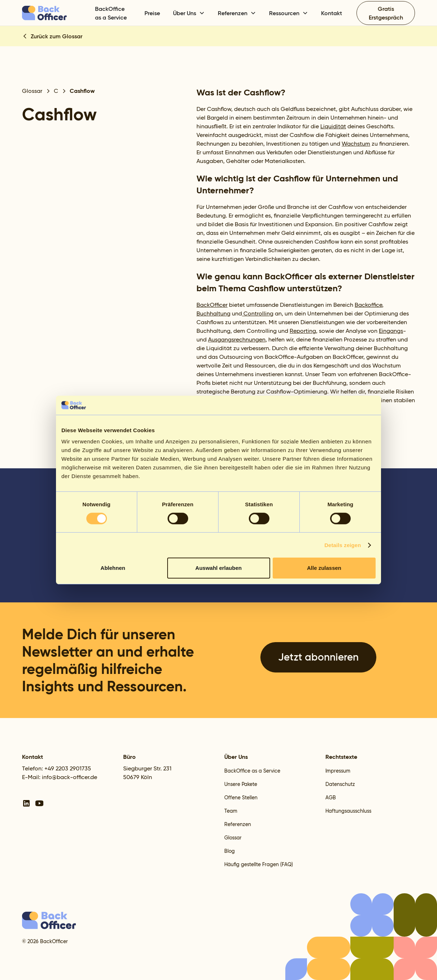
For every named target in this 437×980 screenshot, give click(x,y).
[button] (189, 13)
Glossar (233, 838)
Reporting (303, 331)
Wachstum (356, 144)
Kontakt (332, 13)
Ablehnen (113, 568)
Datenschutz (340, 784)
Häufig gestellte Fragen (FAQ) (259, 864)
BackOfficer (212, 305)
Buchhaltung (213, 313)
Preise (152, 13)
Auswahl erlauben (218, 568)
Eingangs (391, 331)
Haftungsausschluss (348, 811)
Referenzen (238, 824)
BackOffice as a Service (111, 13)
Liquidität (333, 126)
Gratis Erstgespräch (386, 13)
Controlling (258, 313)
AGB (331, 798)
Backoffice (368, 305)
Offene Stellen (241, 798)
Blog (230, 851)
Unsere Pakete (241, 784)
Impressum (338, 771)
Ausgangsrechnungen (237, 339)
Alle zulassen (324, 568)
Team (231, 811)
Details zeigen (343, 545)
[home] (54, 13)
